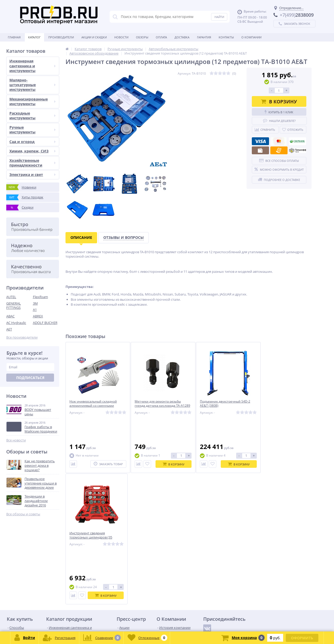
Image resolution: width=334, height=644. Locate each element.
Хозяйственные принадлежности (32, 163)
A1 (35, 310)
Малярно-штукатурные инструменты (32, 85)
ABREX (38, 316)
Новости (121, 37)
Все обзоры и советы (23, 514)
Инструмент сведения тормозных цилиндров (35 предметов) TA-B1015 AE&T (279, 406)
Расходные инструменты (32, 116)
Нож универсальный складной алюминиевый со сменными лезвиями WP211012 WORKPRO (94, 406)
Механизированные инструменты (32, 101)
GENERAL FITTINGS (14, 306)
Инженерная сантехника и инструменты (32, 66)
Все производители (22, 337)
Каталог (34, 37)
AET (9, 329)
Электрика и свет (32, 175)
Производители (61, 37)
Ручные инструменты (32, 130)
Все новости (16, 440)
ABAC (10, 316)
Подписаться (30, 378)
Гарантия (204, 37)
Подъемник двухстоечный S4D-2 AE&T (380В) (221, 404)
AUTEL (11, 297)
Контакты (226, 37)
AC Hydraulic (16, 323)
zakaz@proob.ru (73, 619)
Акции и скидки (94, 37)
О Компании (251, 37)
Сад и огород (32, 142)
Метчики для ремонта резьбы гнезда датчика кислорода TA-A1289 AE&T (156, 406)
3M (35, 303)
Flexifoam (40, 297)
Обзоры (142, 37)
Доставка (182, 37)
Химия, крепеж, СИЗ (32, 151)
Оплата (161, 37)
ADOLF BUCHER (45, 323)
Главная (14, 37)
